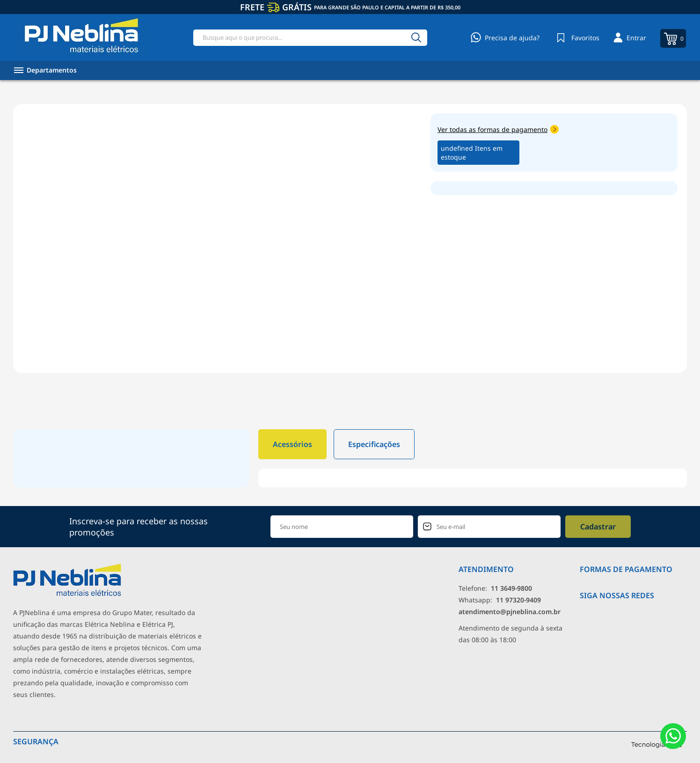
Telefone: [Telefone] (495, 588)
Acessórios (292, 444)
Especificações (374, 444)
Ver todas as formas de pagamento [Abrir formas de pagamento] (498, 129)
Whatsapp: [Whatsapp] (500, 600)
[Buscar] (416, 38)
